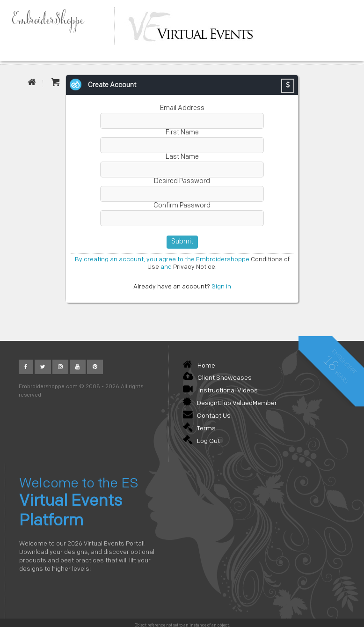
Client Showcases (217, 378)
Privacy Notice (194, 267)
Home (199, 366)
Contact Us (207, 416)
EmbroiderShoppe (52, 20)
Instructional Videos (220, 391)
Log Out (201, 441)
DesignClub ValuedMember (230, 403)
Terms (199, 429)
